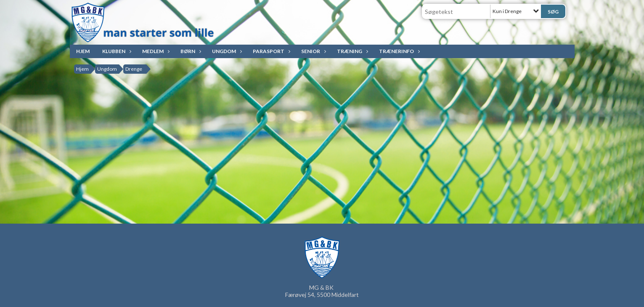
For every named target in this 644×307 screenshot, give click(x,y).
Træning (352, 51)
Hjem (83, 51)
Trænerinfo (399, 51)
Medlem (155, 51)
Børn (190, 51)
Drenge (134, 69)
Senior (313, 51)
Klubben (116, 51)
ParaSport (271, 51)
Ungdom (226, 51)
